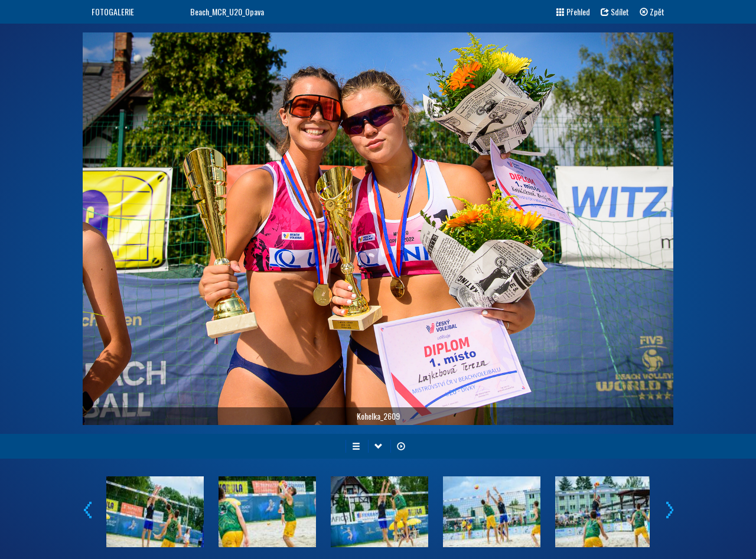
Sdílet (615, 12)
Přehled (573, 12)
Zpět (652, 12)
